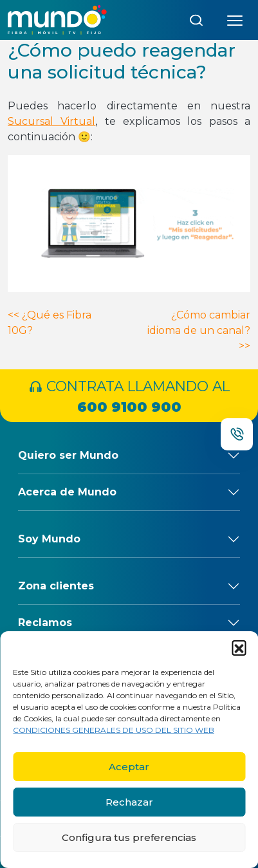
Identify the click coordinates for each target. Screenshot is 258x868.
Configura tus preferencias (129, 837)
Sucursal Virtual (51, 121)
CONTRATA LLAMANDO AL (129, 398)
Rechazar (129, 802)
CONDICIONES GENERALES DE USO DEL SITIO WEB (114, 730)
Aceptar (129, 767)
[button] (239, 647)
